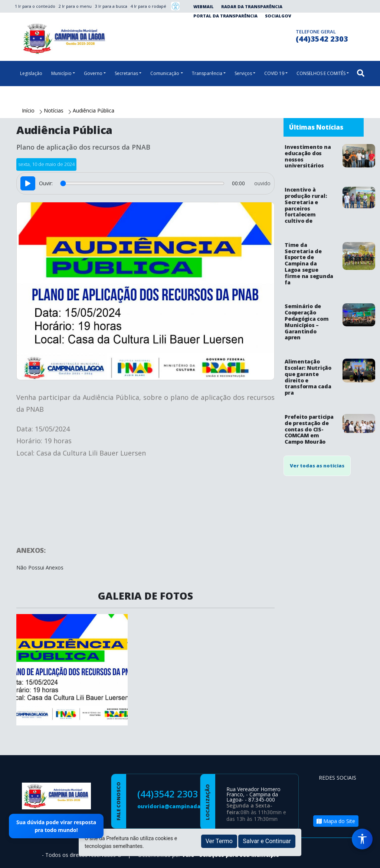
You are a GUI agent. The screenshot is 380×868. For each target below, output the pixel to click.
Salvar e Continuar (267, 841)
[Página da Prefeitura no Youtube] (326, 803)
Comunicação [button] (165, 73)
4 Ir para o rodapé (148, 6)
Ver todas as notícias (317, 466)
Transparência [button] (207, 73)
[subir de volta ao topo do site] (367, 857)
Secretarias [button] (126, 73)
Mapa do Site (336, 821)
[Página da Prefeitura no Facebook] (259, 35)
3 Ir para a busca (111, 6)
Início (29, 110)
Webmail (204, 6)
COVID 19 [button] (274, 73)
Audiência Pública (94, 110)
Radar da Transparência (252, 6)
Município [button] (61, 73)
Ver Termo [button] (219, 841)
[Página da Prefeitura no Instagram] (273, 35)
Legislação (31, 73)
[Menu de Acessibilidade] (362, 839)
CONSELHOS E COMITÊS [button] (321, 73)
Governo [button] (93, 73)
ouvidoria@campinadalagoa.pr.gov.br (190, 806)
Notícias (54, 110)
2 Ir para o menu (75, 6)
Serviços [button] (243, 73)
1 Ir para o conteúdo (35, 6)
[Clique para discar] (288, 35)
